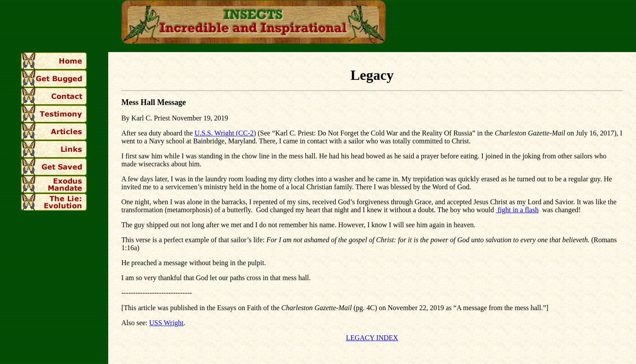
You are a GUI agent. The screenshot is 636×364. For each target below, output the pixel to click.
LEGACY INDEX (372, 338)
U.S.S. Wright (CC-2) (225, 133)
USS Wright (167, 323)
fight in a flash (517, 210)
